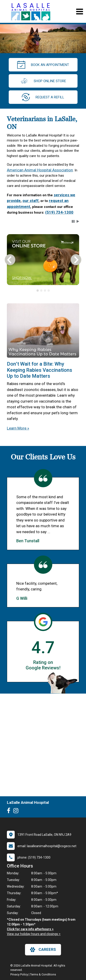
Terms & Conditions (43, 974)
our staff (31, 201)
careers (43, 950)
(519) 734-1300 (59, 212)
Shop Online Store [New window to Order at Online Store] (43, 81)
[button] (73, 221)
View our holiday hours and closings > (34, 934)
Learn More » (18, 428)
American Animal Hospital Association (40, 170)
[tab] (38, 291)
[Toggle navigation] (79, 12)
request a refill (43, 97)
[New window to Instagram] (17, 812)
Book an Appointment (43, 65)
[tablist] (43, 291)
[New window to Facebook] (10, 812)
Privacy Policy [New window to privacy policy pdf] (19, 974)
